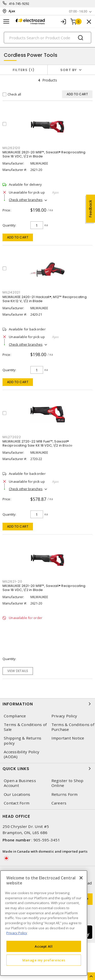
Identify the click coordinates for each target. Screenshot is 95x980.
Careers (59, 803)
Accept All (44, 946)
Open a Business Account (20, 783)
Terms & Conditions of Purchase (73, 727)
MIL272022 (12, 437)
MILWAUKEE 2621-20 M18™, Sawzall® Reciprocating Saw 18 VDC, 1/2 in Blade (44, 154)
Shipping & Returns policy (23, 741)
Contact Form (17, 803)
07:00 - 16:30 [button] (78, 11)
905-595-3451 (47, 840)
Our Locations (17, 794)
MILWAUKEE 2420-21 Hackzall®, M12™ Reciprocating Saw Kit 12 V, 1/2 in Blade (45, 299)
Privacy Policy (64, 716)
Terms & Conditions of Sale (25, 727)
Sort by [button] (69, 70)
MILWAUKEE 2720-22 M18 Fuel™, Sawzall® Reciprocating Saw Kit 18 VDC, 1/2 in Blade (38, 443)
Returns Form (65, 794)
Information (48, 704)
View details (18, 671)
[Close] (81, 878)
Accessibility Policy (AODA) (22, 754)
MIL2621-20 (12, 581)
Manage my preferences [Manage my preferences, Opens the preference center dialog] (44, 960)
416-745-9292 (19, 4)
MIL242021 (11, 292)
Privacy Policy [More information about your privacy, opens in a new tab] (17, 933)
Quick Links (48, 769)
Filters (24, 70)
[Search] (48, 38)
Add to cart (18, 237)
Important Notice (68, 738)
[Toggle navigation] (6, 22)
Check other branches (26, 200)
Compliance (15, 716)
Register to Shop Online (68, 783)
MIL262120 (11, 148)
